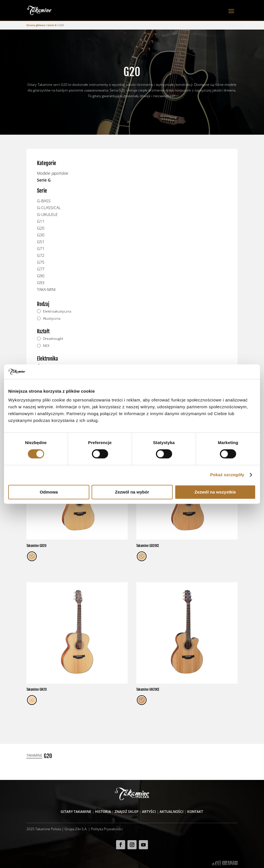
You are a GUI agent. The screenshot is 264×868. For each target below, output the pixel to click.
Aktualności (172, 811)
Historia (103, 811)
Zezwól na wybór (132, 492)
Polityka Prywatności (107, 829)
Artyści (149, 811)
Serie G (52, 25)
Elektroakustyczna (57, 311)
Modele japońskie (53, 173)
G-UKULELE (47, 214)
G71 (41, 248)
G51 (41, 242)
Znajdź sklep (126, 811)
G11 (41, 221)
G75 (41, 262)
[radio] (32, 556)
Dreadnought (53, 339)
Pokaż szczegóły (227, 475)
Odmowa (49, 492)
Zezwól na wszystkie (215, 492)
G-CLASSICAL (49, 208)
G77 (41, 269)
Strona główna (36, 25)
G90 (41, 276)
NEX (46, 346)
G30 (41, 235)
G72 (41, 255)
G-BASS (44, 201)
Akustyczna (52, 318)
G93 (41, 283)
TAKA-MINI (46, 289)
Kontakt (195, 811)
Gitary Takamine (76, 811)
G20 (41, 228)
